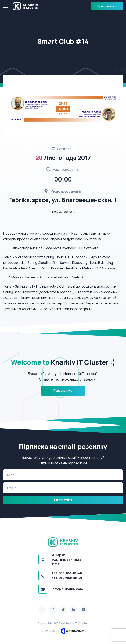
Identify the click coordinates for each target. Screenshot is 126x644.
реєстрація (84, 309)
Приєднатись (107, 6)
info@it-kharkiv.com (67, 589)
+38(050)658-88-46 (67, 578)
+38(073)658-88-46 (67, 573)
